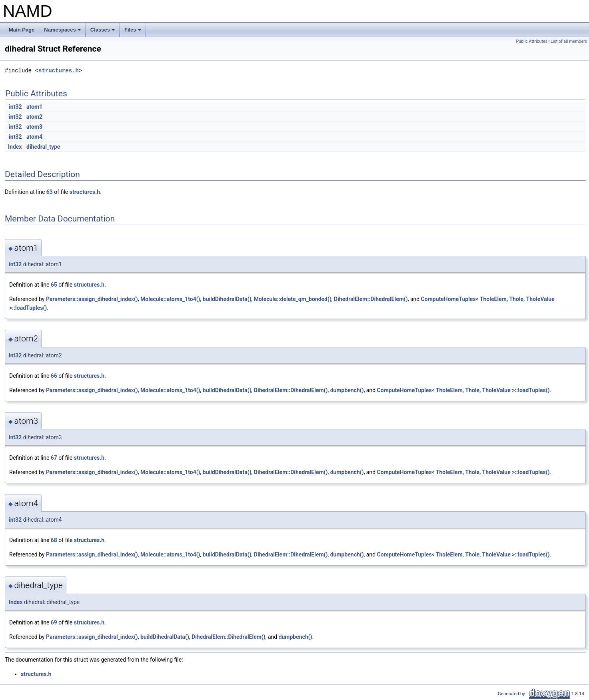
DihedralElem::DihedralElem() (371, 299)
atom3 (34, 127)
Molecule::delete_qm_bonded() (293, 299)
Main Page (22, 30)
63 (50, 192)
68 (54, 540)
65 (54, 285)
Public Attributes (532, 41)
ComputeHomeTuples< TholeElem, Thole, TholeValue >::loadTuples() (463, 390)
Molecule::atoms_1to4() (170, 299)
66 (54, 376)
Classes (103, 32)
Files (133, 32)
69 (54, 622)
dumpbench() (347, 390)
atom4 (34, 137)
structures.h (59, 71)
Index (15, 147)
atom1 (34, 107)
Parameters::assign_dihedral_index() (92, 299)
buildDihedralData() (227, 299)
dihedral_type (43, 147)
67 (54, 458)
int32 (15, 107)
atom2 (34, 117)
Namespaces (63, 32)
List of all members (569, 41)
